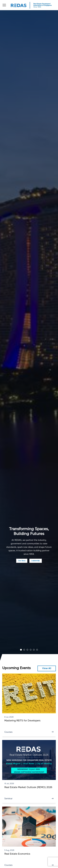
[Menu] (4, 5)
